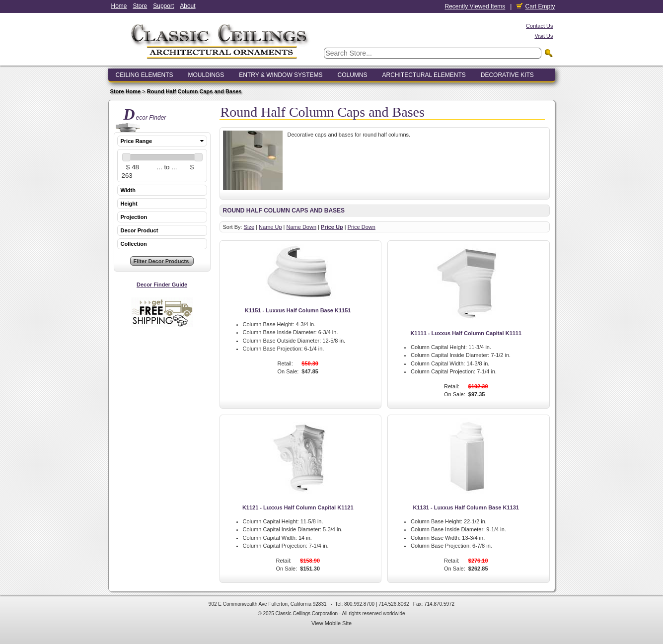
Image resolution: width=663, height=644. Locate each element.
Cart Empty (536, 6)
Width (128, 190)
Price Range (137, 141)
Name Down (302, 227)
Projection (134, 217)
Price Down (362, 227)
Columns (352, 75)
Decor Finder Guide (162, 285)
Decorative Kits (507, 75)
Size (249, 227)
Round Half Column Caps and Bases (194, 91)
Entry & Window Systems (281, 75)
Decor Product (140, 230)
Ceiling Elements (145, 75)
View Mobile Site (331, 623)
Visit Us (544, 36)
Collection (134, 244)
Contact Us (539, 26)
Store (140, 6)
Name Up (270, 227)
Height (129, 204)
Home (119, 6)
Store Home (126, 91)
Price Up (332, 227)
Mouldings (206, 75)
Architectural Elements (424, 75)
